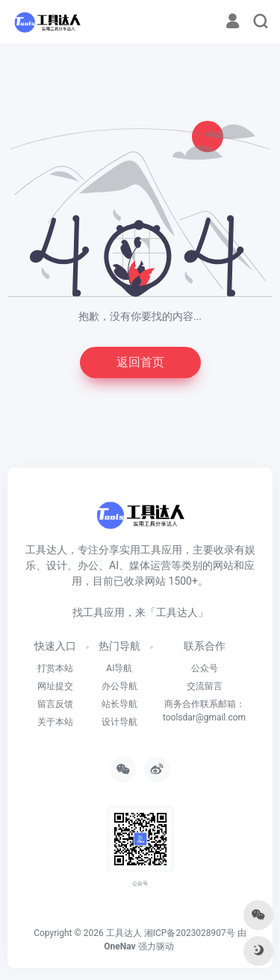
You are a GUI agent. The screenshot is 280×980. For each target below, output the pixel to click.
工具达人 (124, 933)
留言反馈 (55, 704)
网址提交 (55, 686)
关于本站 (55, 722)
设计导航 (119, 722)
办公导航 (119, 686)
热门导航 (119, 646)
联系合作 (205, 646)
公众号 (205, 668)
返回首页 (140, 362)
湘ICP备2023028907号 (190, 933)
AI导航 (119, 668)
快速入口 (55, 646)
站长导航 (119, 704)
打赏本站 (55, 668)
